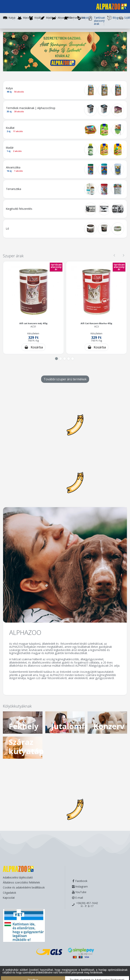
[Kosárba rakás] (33, 347)
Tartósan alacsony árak (96, 21)
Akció (81, 18)
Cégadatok (10, 893)
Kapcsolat (9, 898)
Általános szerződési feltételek (21, 882)
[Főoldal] (110, 7)
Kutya (12, 18)
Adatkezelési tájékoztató (18, 877)
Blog (111, 18)
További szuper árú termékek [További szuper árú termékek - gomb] (65, 379)
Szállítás (123, 18)
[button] (12, 52)
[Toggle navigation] (8, 7)
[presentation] (114, 256)
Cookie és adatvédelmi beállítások (24, 887)
